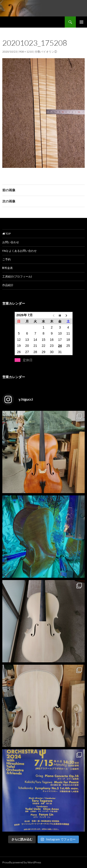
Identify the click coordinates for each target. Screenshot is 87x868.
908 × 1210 (26, 52)
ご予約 (6, 259)
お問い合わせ (11, 242)
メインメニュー (81, 22)
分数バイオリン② (46, 52)
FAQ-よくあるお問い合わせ (19, 251)
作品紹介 (8, 285)
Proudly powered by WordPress (22, 862)
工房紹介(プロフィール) (17, 276)
